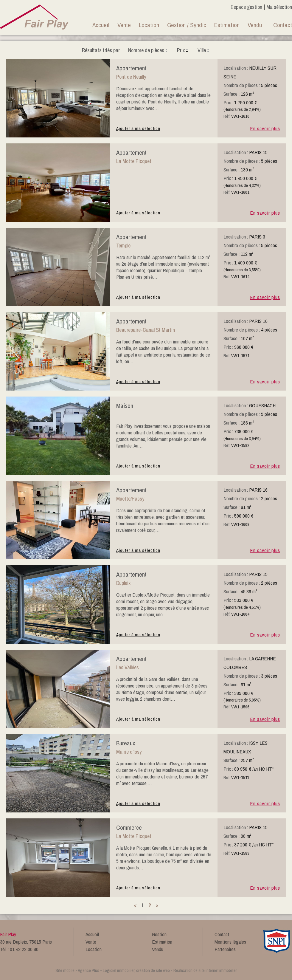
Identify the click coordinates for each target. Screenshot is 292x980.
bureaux (126, 743)
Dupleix (123, 583)
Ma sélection (279, 7)
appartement (131, 68)
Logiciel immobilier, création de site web (136, 970)
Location (149, 25)
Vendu (255, 25)
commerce (129, 827)
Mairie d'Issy (129, 752)
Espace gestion (246, 7)
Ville (204, 50)
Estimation (227, 25)
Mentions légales (230, 942)
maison (125, 406)
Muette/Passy (130, 499)
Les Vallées (128, 667)
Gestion (159, 934)
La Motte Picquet (134, 161)
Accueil (101, 25)
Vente (124, 25)
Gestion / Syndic (187, 25)
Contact (283, 25)
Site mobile (65, 970)
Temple (123, 246)
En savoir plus (265, 128)
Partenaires (225, 949)
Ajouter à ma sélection (138, 128)
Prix (183, 50)
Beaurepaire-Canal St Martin (146, 330)
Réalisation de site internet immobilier (205, 970)
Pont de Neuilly (131, 77)
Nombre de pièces (148, 50)
